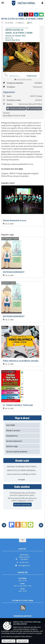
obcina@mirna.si (24, 566)
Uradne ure (23, 572)
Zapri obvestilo (22, 641)
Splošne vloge (12, 446)
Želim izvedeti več (9, 641)
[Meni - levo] (3, 3)
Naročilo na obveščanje (22, 504)
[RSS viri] (23, 610)
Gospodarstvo (12, 436)
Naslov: (8, 104)
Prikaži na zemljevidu (16, 108)
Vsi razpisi (22, 480)
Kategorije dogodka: (13, 83)
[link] (21, 15)
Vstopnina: (9, 87)
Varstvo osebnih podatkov (17, 452)
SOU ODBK (11, 425)
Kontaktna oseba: (12, 100)
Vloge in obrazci (22, 418)
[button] (4, 525)
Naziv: (7, 96)
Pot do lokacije (34, 108)
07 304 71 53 (24, 562)
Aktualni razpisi (22, 460)
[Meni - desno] (42, 3)
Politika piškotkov (26, 636)
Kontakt (22, 549)
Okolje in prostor (13, 430)
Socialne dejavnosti (14, 441)
